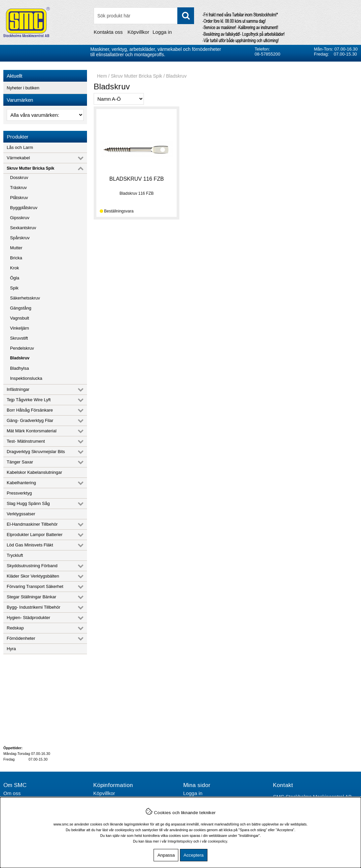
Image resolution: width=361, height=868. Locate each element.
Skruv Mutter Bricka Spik (30, 168)
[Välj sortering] (119, 99)
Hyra (11, 649)
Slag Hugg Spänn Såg (28, 503)
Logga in (162, 32)
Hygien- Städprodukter (28, 618)
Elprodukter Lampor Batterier (35, 535)
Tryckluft (15, 555)
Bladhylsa (19, 368)
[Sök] (144, 16)
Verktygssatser (21, 514)
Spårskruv (20, 238)
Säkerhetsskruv (25, 298)
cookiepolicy (217, 841)
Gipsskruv (20, 218)
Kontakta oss (108, 32)
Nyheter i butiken (23, 88)
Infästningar (18, 389)
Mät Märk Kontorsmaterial (32, 431)
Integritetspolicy (180, 841)
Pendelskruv (22, 348)
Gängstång (21, 308)
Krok (15, 268)
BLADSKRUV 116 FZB (137, 179)
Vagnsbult (20, 318)
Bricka (16, 258)
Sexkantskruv (23, 228)
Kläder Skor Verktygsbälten (33, 576)
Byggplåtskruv (24, 208)
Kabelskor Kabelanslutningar (34, 472)
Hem (102, 76)
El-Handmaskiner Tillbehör (32, 524)
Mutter (16, 248)
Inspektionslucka (26, 378)
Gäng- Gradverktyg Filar (30, 420)
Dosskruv (19, 178)
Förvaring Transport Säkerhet (35, 586)
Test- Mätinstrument (26, 441)
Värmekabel (18, 158)
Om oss (12, 793)
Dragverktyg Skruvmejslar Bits (36, 452)
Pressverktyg (19, 493)
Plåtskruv (19, 198)
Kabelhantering (21, 483)
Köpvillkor (138, 32)
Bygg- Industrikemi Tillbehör (33, 607)
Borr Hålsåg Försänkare (30, 410)
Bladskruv (20, 358)
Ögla (15, 278)
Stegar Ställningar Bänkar (31, 597)
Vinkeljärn (20, 328)
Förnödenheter (21, 638)
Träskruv (18, 188)
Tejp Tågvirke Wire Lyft (29, 400)
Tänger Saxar (20, 462)
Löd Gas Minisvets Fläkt (30, 545)
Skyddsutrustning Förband (32, 566)
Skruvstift (19, 338)
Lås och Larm (20, 147)
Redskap (15, 628)
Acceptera (194, 855)
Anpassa (166, 855)
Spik (14, 288)
